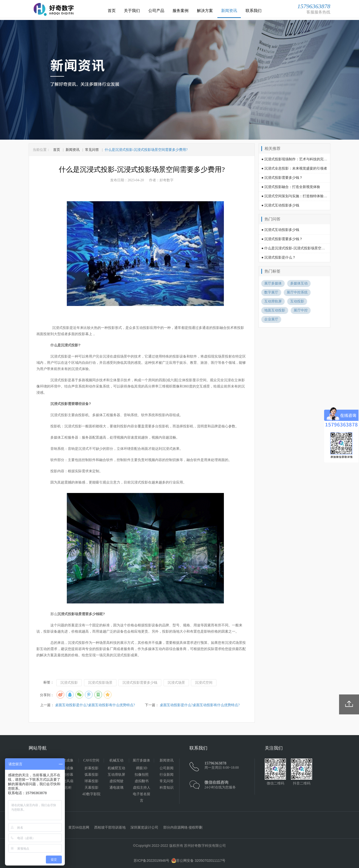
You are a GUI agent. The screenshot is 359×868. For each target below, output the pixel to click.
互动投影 (297, 301)
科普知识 (167, 788)
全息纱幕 (66, 775)
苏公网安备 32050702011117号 (198, 861)
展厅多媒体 (273, 283)
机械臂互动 (116, 768)
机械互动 (116, 760)
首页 (112, 11)
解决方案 (205, 11)
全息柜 (66, 788)
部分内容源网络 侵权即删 (183, 827)
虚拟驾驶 (116, 781)
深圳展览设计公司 (144, 827)
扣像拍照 (142, 775)
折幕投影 (91, 768)
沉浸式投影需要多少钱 (140, 683)
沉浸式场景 (176, 683)
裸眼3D (141, 768)
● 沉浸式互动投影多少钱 (280, 205)
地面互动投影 (275, 310)
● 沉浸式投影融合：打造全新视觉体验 (291, 187)
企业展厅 (271, 319)
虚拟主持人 (142, 788)
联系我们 (254, 11)
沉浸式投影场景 (100, 683)
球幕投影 (91, 781)
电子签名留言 (142, 797)
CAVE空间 (91, 760)
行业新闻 (167, 775)
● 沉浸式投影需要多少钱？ (282, 178)
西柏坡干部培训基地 (110, 827)
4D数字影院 (91, 794)
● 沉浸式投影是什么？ (278, 257)
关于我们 (132, 11)
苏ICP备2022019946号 (151, 861)
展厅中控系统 (297, 292)
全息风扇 (66, 781)
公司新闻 (167, 768)
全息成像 (66, 760)
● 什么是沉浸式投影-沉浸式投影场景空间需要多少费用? (304, 248)
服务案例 (180, 11)
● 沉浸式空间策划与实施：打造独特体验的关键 (298, 196)
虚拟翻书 (142, 781)
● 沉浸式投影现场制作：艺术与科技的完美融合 (298, 159)
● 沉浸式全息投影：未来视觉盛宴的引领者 (294, 168)
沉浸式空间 (204, 683)
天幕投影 (91, 788)
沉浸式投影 (69, 683)
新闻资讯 (229, 11)
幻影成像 (66, 768)
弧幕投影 (91, 775)
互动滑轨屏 (273, 301)
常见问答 (92, 150)
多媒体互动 (299, 283)
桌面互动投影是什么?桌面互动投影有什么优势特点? (95, 705)
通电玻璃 (116, 788)
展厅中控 (301, 310)
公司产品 (156, 11)
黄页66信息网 (79, 827)
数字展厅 (271, 292)
